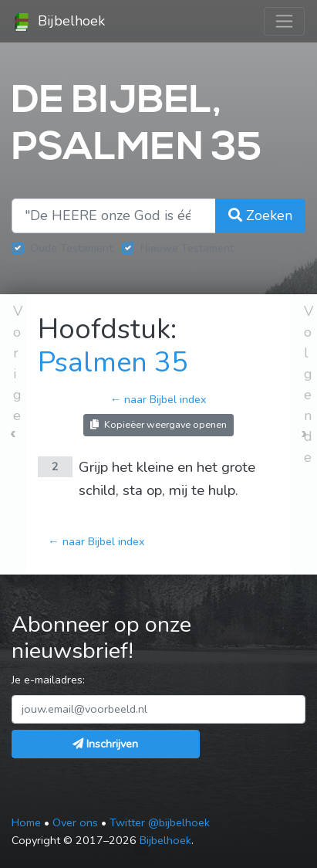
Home (26, 822)
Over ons (75, 822)
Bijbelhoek (59, 22)
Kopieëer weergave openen (158, 424)
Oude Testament (71, 248)
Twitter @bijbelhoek (160, 822)
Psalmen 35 (113, 363)
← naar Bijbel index (158, 399)
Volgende (309, 384)
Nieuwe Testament (187, 248)
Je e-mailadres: (48, 680)
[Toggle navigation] (284, 21)
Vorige (18, 363)
